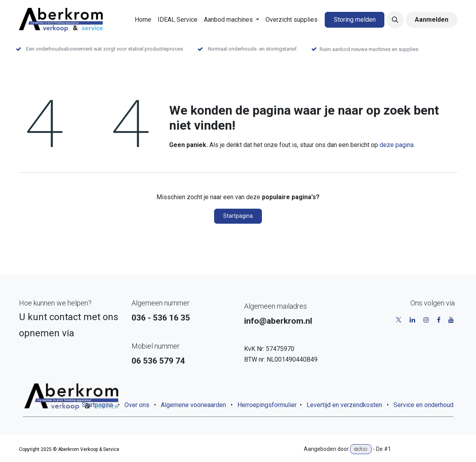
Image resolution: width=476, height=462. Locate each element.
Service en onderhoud (423, 405)
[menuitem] (143, 20)
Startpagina (238, 216)
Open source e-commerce (425, 449)
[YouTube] (451, 320)
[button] (395, 20)
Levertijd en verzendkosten (344, 405)
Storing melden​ (355, 20)
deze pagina (397, 145)
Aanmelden (432, 20)
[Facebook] (439, 320)
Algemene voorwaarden (193, 405)
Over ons (137, 405)
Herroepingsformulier (267, 405)
